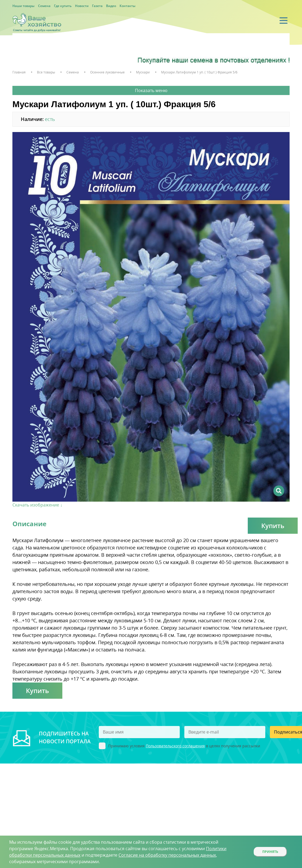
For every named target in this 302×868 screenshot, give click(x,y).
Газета (97, 6)
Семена (44, 6)
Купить (273, 526)
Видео (111, 6)
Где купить (63, 6)
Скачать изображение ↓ (37, 505)
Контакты (128, 6)
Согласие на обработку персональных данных (167, 855)
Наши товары (23, 6)
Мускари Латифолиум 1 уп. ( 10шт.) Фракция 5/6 (199, 72)
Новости (82, 6)
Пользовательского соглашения (175, 746)
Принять (270, 852)
